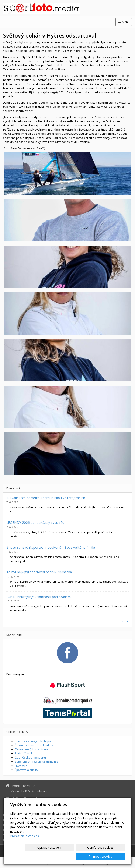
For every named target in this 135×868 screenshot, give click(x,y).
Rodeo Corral (23, 753)
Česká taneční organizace (32, 749)
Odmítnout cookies (74, 856)
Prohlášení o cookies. (25, 845)
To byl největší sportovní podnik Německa (39, 572)
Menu (124, 22)
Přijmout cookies (109, 856)
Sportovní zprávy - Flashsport (34, 741)
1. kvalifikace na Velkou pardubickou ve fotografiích (46, 498)
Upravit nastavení (39, 856)
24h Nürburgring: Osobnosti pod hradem (39, 597)
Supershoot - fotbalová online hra (37, 762)
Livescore (21, 766)
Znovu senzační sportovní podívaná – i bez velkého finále (51, 547)
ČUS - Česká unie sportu (30, 758)
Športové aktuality (27, 770)
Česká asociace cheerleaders (34, 745)
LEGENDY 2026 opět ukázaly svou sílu (35, 523)
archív (125, 621)
